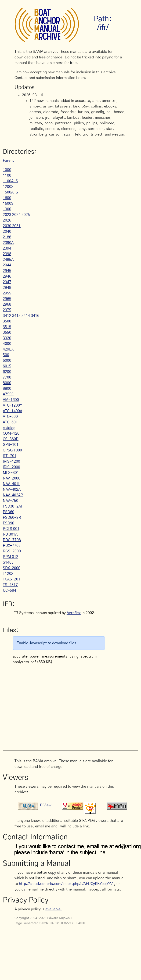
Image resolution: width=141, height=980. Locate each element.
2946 (7, 276)
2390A (8, 243)
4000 (7, 344)
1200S (8, 187)
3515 (7, 327)
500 (6, 355)
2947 (7, 282)
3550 (7, 333)
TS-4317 (10, 585)
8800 (7, 389)
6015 (7, 366)
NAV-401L (12, 484)
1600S (8, 204)
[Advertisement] (71, 705)
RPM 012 (11, 557)
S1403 (8, 562)
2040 (7, 232)
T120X (8, 574)
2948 (7, 288)
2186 (7, 237)
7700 (7, 377)
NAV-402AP (13, 495)
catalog (9, 428)
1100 (7, 175)
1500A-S (10, 192)
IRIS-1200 (11, 461)
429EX (8, 349)
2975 (7, 310)
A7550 (8, 394)
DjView (46, 805)
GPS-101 (11, 445)
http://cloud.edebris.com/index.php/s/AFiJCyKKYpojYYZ (66, 884)
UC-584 (9, 590)
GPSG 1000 (12, 450)
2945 (7, 271)
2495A (8, 260)
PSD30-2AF (13, 506)
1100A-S (10, 181)
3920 (7, 338)
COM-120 (11, 433)
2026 (7, 220)
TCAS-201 (12, 579)
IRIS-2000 (11, 467)
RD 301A (10, 534)
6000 (7, 361)
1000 (7, 170)
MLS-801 (11, 473)
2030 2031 (12, 226)
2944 (7, 265)
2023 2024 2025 (16, 215)
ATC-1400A (13, 411)
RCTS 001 (11, 529)
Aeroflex (74, 613)
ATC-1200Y (12, 405)
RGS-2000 (12, 551)
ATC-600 (10, 417)
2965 (7, 299)
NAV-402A (12, 490)
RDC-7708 (12, 540)
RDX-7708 (12, 546)
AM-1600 (11, 400)
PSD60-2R (12, 518)
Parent (8, 161)
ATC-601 (10, 422)
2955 (7, 293)
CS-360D (11, 439)
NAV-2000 (12, 478)
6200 (7, 372)
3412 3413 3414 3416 (21, 316)
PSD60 (9, 512)
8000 (7, 383)
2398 (7, 254)
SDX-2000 (12, 568)
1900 (7, 209)
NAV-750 (11, 501)
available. (54, 909)
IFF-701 (10, 456)
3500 (7, 321)
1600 (7, 198)
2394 (7, 248)
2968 (7, 304)
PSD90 (9, 523)
